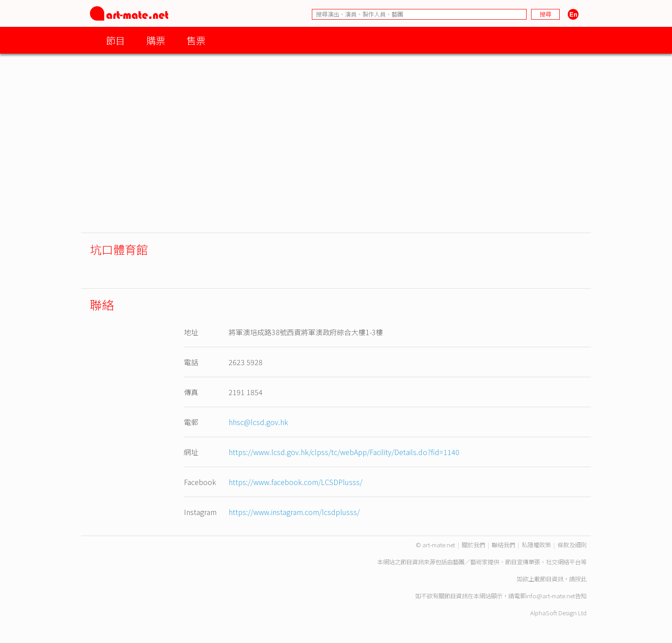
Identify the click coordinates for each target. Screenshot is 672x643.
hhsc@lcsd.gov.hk (258, 422)
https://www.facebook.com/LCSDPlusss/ (296, 482)
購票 (156, 40)
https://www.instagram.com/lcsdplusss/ (294, 512)
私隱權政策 (536, 545)
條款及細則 (572, 545)
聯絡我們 (503, 545)
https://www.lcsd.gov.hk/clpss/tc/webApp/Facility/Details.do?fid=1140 (344, 452)
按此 (581, 579)
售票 (196, 40)
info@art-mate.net (550, 596)
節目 (115, 40)
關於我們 (473, 545)
